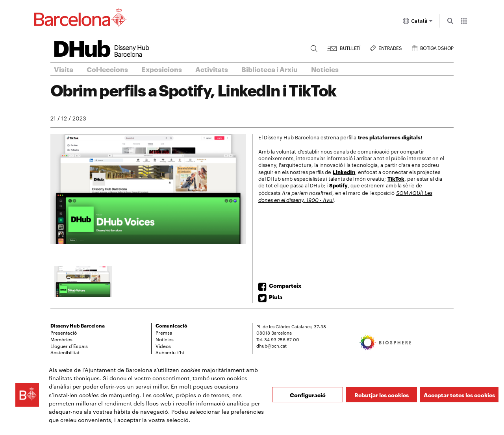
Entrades (390, 47)
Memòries (61, 339)
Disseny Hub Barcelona (78, 325)
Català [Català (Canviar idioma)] (418, 22)
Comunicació (171, 325)
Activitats (212, 69)
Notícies (325, 69)
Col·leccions (107, 69)
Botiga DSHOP (437, 47)
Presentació (64, 332)
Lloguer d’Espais (69, 346)
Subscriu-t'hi (170, 352)
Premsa (164, 332)
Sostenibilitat (65, 352)
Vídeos (163, 346)
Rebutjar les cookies (382, 395)
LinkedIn (344, 172)
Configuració (308, 395)
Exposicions (162, 69)
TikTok (396, 178)
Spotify (338, 185)
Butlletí (350, 47)
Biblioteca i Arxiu (270, 69)
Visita (64, 69)
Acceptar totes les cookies (459, 395)
